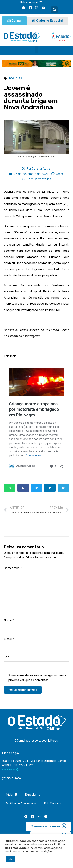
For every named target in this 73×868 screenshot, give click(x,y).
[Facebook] (30, 8)
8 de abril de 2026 (31, 2)
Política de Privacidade (21, 804)
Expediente (33, 795)
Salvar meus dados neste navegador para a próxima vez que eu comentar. (37, 678)
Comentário (13, 568)
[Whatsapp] (23, 8)
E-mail (9, 639)
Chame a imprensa (48, 826)
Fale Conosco (53, 804)
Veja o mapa (10, 770)
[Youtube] (43, 8)
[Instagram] (37, 8)
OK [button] (10, 859)
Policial (16, 79)
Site (7, 657)
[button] (54, 10)
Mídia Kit (11, 795)
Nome (9, 620)
